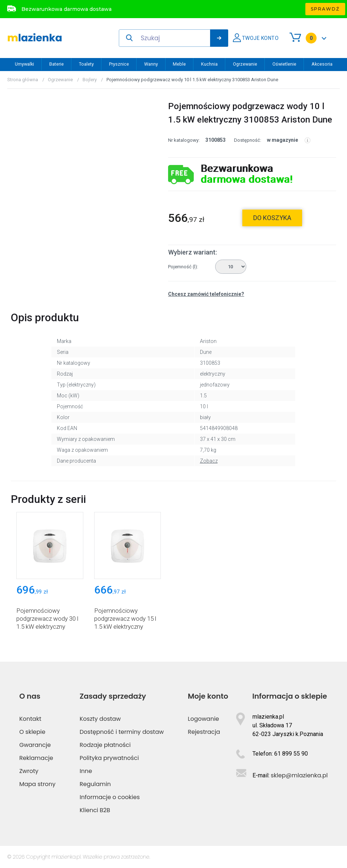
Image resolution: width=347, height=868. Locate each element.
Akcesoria (322, 64)
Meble (179, 64)
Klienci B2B (95, 810)
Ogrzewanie (245, 64)
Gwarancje (35, 745)
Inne (86, 771)
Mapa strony (37, 784)
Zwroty (29, 771)
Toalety (86, 64)
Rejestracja (204, 732)
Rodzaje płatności (105, 745)
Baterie (57, 64)
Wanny (151, 64)
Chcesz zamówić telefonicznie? (206, 294)
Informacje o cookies (110, 797)
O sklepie (32, 732)
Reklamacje (36, 758)
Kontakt (30, 719)
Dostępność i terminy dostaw (122, 732)
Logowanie (204, 719)
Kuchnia (209, 64)
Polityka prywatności (109, 758)
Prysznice (119, 64)
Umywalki (24, 64)
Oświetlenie (284, 64)
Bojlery (90, 80)
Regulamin (95, 784)
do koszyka (272, 218)
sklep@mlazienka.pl (299, 775)
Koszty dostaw (100, 719)
